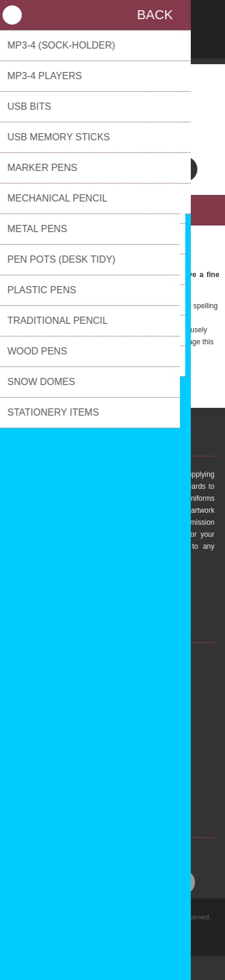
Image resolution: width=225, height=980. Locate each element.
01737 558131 (113, 139)
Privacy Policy (87, 771)
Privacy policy (114, 924)
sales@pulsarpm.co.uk (113, 127)
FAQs (73, 741)
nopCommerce (131, 937)
